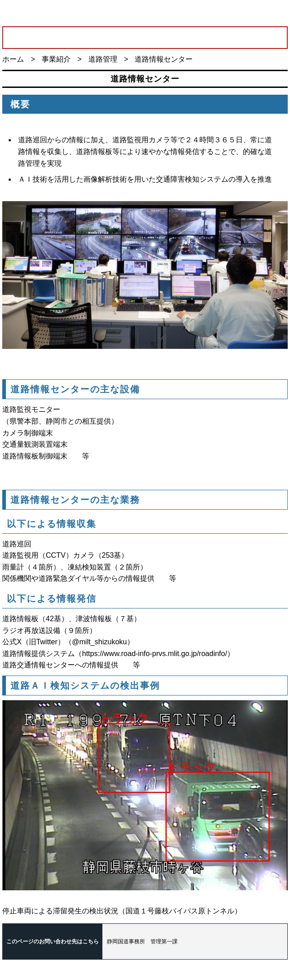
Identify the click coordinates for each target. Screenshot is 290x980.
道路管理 (103, 59)
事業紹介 (56, 59)
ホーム (13, 59)
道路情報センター (164, 59)
